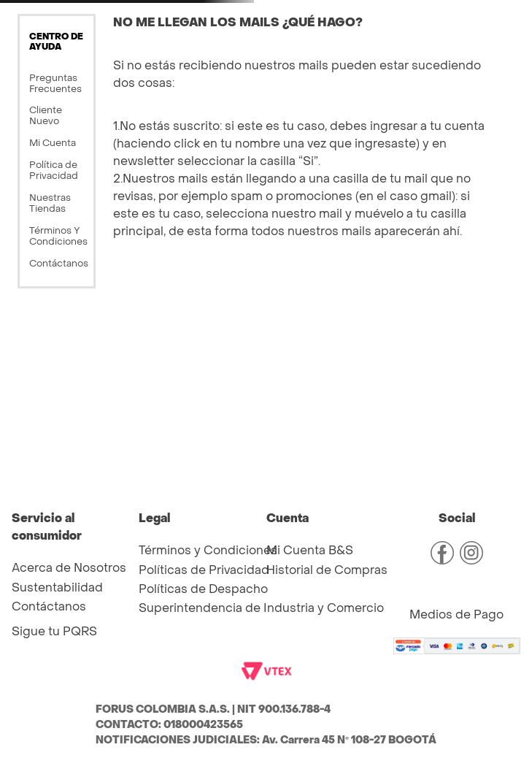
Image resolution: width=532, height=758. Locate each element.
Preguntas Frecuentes (55, 83)
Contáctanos (59, 263)
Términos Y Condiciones (58, 236)
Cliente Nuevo (46, 115)
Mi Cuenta (53, 143)
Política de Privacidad (54, 170)
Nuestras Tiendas (50, 203)
